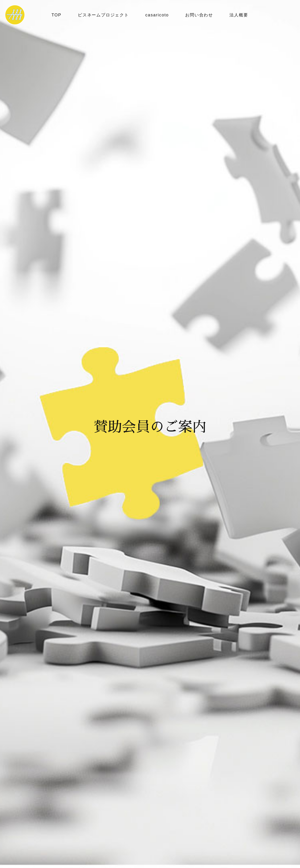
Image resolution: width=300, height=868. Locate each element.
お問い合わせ (199, 15)
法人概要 (239, 15)
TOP (56, 15)
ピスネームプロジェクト (103, 15)
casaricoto (157, 15)
